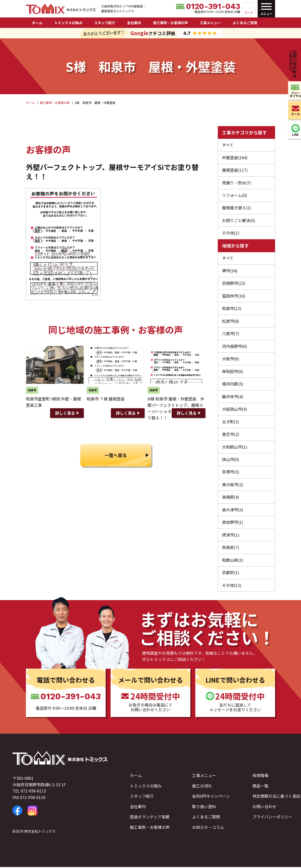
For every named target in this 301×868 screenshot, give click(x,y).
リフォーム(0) (235, 195)
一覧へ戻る (116, 455)
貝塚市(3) (231, 473)
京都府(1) (231, 573)
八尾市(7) (231, 334)
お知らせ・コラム (208, 828)
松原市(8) (231, 321)
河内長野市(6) (235, 347)
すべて (228, 145)
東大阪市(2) (233, 485)
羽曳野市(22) (234, 284)
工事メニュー (210, 23)
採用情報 (260, 776)
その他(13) (232, 586)
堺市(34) (230, 271)
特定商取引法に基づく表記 (276, 797)
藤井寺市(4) (233, 397)
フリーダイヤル (293, 94)
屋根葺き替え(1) (237, 208)
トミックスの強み (68, 23)
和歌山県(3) (233, 561)
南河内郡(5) (233, 384)
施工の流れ (202, 787)
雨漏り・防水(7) (237, 183)
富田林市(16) (234, 296)
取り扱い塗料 (204, 807)
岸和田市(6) (233, 372)
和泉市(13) (232, 309)
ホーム (37, 23)
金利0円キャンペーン (211, 797)
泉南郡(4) (231, 498)
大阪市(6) (231, 359)
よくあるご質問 (245, 23)
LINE (293, 135)
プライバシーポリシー (272, 818)
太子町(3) (231, 422)
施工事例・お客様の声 (170, 23)
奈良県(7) (231, 548)
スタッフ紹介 (105, 23)
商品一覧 (260, 787)
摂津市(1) (231, 536)
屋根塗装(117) (235, 170)
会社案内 (134, 23)
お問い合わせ (264, 807)
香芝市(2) (231, 435)
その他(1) (231, 233)
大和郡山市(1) (235, 447)
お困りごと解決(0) (239, 221)
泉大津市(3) (233, 510)
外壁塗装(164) (235, 158)
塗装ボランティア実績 (150, 818)
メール (293, 114)
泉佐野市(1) (233, 523)
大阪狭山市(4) (235, 410)
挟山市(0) (231, 460)
